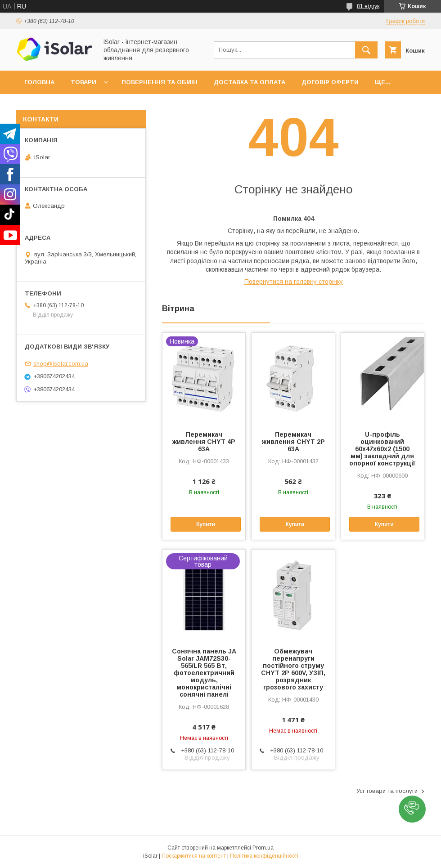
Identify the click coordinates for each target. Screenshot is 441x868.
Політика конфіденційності (264, 856)
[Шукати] (366, 50)
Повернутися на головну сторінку (294, 282)
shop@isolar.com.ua (61, 364)
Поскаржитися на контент (194, 856)
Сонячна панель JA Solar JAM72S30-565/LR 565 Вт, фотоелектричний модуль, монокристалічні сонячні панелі (204, 673)
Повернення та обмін (160, 82)
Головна (39, 82)
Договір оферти (330, 82)
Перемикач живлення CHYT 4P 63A (204, 442)
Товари (83, 82)
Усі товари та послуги (387, 791)
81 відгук (368, 6)
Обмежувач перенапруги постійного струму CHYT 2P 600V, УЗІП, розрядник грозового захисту (293, 669)
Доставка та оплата (250, 82)
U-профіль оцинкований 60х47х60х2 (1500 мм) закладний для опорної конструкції (382, 449)
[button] (412, 809)
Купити (206, 524)
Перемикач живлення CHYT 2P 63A (293, 442)
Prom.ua (263, 848)
